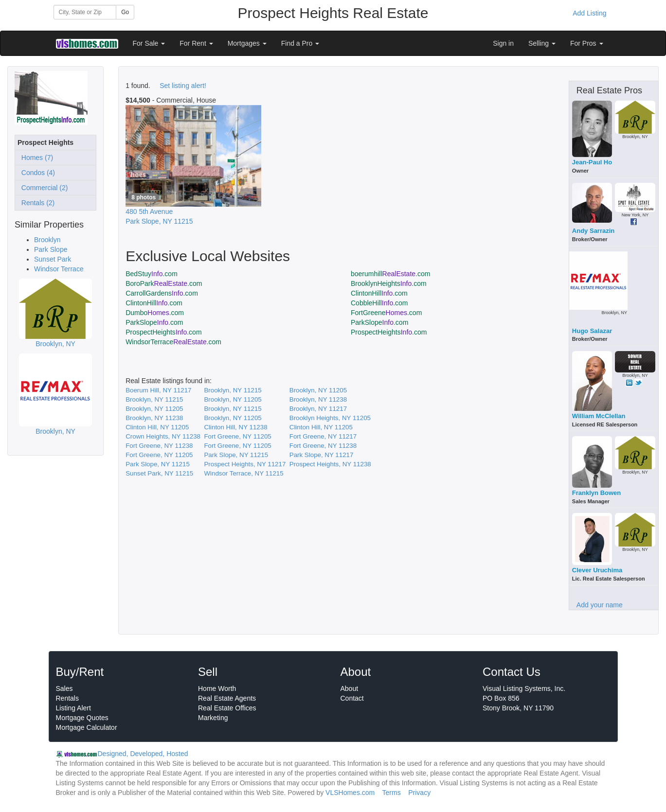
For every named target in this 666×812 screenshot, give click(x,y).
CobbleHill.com (379, 303)
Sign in (503, 43)
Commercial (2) (43, 188)
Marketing (213, 718)
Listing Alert (73, 708)
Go (125, 12)
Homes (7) (35, 158)
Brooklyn (47, 240)
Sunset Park (53, 259)
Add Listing (589, 13)
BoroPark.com (164, 283)
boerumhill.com (390, 274)
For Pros (587, 43)
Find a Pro (300, 43)
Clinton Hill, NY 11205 (157, 427)
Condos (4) (36, 173)
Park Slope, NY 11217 (322, 455)
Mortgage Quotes (82, 718)
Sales (64, 688)
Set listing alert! (183, 86)
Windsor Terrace (59, 269)
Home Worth (217, 688)
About (350, 688)
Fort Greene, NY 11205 (237, 436)
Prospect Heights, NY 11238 (330, 464)
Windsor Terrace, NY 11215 (243, 473)
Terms (392, 793)
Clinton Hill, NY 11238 (235, 427)
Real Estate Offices (227, 708)
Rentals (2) (36, 203)
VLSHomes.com (350, 793)
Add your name (600, 605)
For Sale (149, 43)
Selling (542, 43)
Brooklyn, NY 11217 (318, 409)
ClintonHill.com (379, 293)
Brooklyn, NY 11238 (318, 399)
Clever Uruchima (597, 570)
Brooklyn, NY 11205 (318, 390)
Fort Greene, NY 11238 (159, 446)
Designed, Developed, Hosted (143, 754)
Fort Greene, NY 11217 (323, 436)
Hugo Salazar (592, 331)
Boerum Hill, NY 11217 (158, 390)
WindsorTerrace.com (173, 342)
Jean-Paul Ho (592, 162)
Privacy (419, 793)
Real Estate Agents (227, 698)
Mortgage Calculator (87, 727)
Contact (352, 698)
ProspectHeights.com (163, 332)
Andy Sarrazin (593, 231)
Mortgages (247, 43)
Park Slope (51, 249)
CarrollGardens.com (162, 293)
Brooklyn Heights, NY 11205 (330, 418)
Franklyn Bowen (596, 493)
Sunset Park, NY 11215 (159, 473)
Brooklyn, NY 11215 (233, 390)
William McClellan (599, 416)
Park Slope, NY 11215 (236, 455)
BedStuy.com (152, 274)
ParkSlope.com (154, 322)
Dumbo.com (155, 313)
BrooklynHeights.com (389, 283)
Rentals (67, 698)
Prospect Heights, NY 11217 (245, 464)
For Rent (196, 43)
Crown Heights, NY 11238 (163, 436)
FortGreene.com (386, 313)
